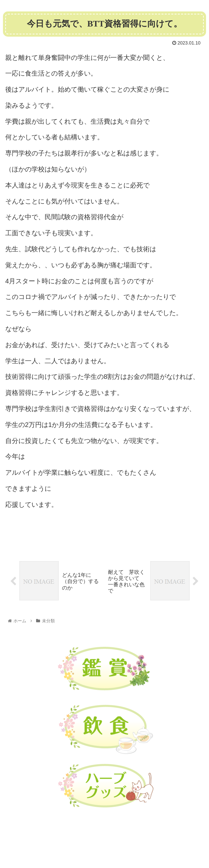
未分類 (16, 537)
